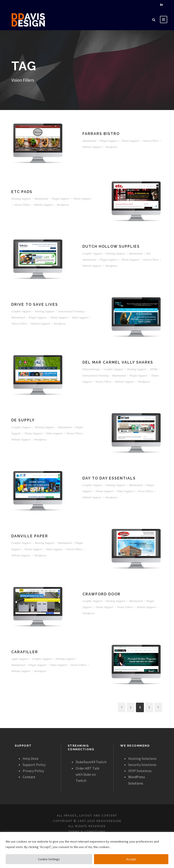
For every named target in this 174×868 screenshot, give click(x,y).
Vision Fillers (151, 141)
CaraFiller (25, 652)
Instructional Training (71, 311)
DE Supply (23, 420)
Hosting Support (21, 199)
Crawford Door (101, 594)
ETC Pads (22, 192)
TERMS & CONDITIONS (87, 831)
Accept (131, 859)
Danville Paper (30, 536)
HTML (154, 369)
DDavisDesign (91, 369)
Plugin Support (109, 141)
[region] (87, 850)
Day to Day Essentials (109, 478)
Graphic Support (92, 253)
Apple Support (20, 659)
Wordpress (111, 147)
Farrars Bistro (101, 134)
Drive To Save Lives (35, 304)
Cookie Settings (49, 859)
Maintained (89, 141)
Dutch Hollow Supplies (111, 246)
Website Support (92, 147)
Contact (29, 777)
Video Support (80, 317)
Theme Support (130, 141)
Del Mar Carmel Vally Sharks (118, 362)
